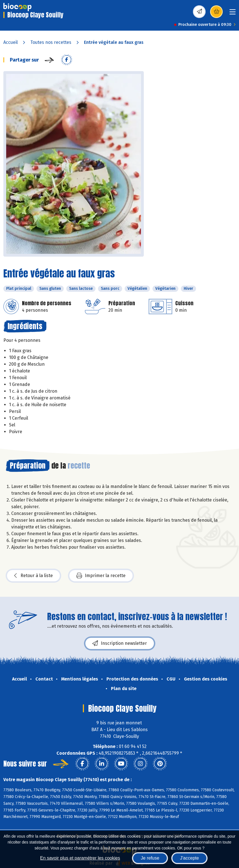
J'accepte (189, 858)
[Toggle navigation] (233, 14)
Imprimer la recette (101, 576)
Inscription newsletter (120, 643)
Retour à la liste (33, 576)
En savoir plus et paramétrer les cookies (80, 858)
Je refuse (150, 858)
